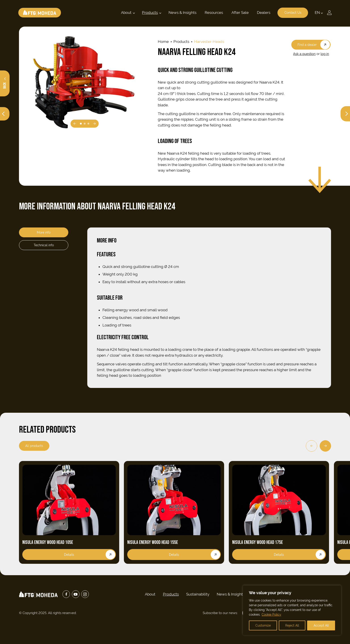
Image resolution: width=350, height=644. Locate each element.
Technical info (44, 245)
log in (325, 54)
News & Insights (182, 13)
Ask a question (304, 54)
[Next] (325, 446)
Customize (263, 625)
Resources (213, 13)
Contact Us (292, 13)
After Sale (239, 13)
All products (34, 446)
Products (149, 13)
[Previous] (311, 446)
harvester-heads (209, 42)
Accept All (321, 625)
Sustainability (198, 594)
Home (163, 42)
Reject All (292, 625)
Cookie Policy (271, 615)
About (126, 13)
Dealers (263, 13)
